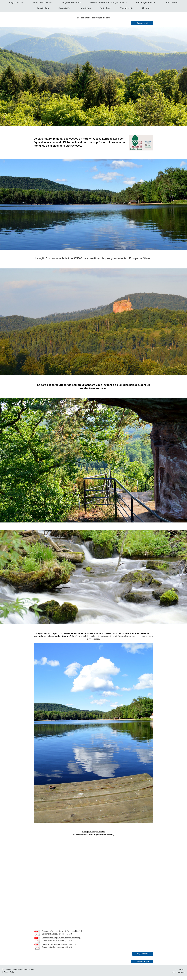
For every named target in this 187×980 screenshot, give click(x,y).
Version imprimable (12, 969)
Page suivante (143, 954)
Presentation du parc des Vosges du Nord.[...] (62, 938)
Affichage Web (179, 972)
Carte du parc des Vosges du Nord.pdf (59, 944)
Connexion (180, 969)
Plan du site (29, 969)
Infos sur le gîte (142, 23)
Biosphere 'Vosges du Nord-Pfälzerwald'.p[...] (62, 931)
